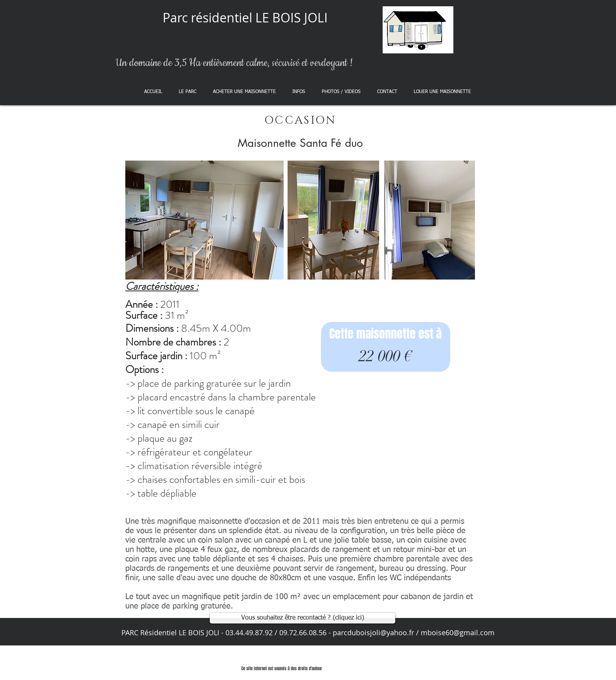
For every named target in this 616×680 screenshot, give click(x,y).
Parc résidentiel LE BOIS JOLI (245, 17)
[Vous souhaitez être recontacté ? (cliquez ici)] (302, 618)
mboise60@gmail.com (458, 632)
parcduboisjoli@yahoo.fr (373, 632)
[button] (244, 92)
